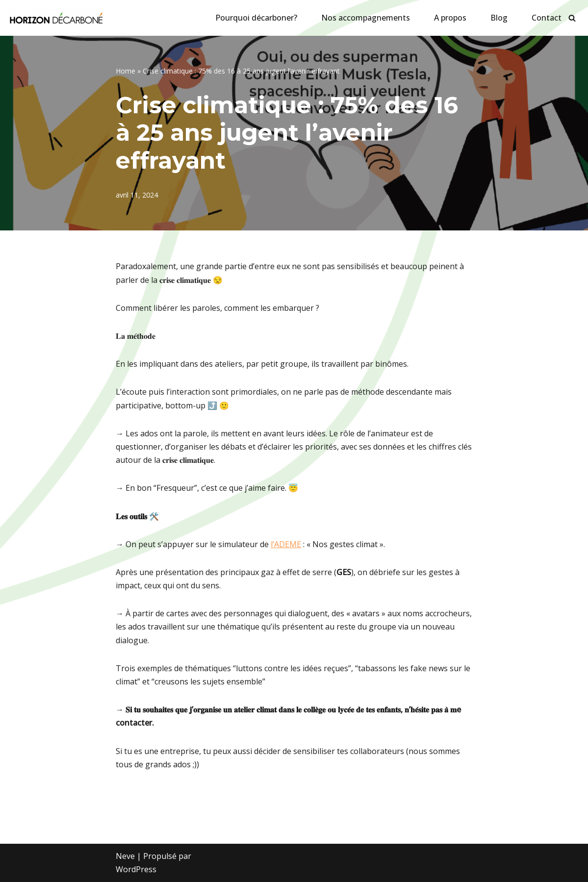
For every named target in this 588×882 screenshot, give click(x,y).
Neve (125, 856)
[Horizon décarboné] (56, 18)
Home (126, 71)
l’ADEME (286, 544)
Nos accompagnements (366, 18)
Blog (499, 18)
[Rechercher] (572, 18)
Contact (547, 18)
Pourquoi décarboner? (256, 18)
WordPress (136, 869)
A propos (450, 18)
